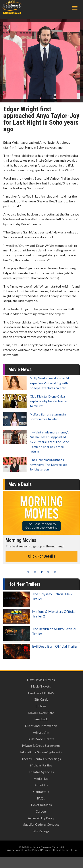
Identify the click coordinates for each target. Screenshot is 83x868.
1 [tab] (28, 572)
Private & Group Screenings (41, 746)
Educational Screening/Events (41, 752)
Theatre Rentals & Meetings (41, 759)
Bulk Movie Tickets (41, 739)
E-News (41, 706)
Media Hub (41, 779)
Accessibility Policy (41, 818)
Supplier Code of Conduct (41, 824)
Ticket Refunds (41, 805)
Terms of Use (69, 850)
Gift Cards (41, 699)
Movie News (20, 369)
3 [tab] (42, 572)
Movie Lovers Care (41, 713)
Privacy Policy (14, 850)
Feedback (41, 719)
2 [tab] (35, 572)
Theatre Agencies (41, 772)
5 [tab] (55, 572)
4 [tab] (48, 572)
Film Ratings (41, 831)
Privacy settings (50, 850)
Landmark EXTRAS (41, 693)
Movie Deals (20, 484)
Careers (41, 811)
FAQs (41, 798)
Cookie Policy (31, 850)
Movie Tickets (41, 686)
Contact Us (41, 792)
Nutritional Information (41, 726)
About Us (41, 785)
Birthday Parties (41, 765)
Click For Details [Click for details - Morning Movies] (42, 556)
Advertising (41, 732)
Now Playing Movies (41, 680)
